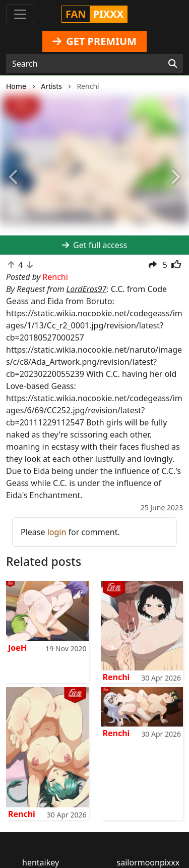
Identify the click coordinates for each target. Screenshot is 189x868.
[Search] (173, 64)
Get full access (94, 245)
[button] (14, 178)
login (57, 532)
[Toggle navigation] (20, 14)
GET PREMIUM (94, 41)
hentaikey (41, 862)
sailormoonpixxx (148, 862)
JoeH (17, 648)
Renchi (116, 677)
